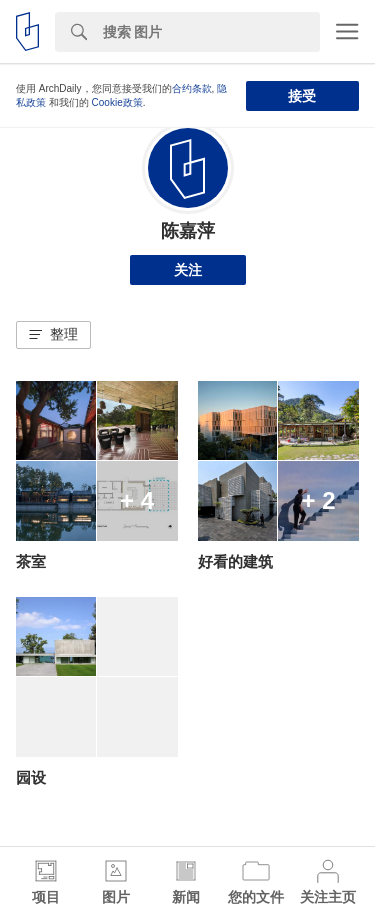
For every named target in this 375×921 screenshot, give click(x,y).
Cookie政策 (117, 102)
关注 (188, 270)
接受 (302, 96)
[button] (53, 335)
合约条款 (192, 88)
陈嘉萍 (188, 231)
